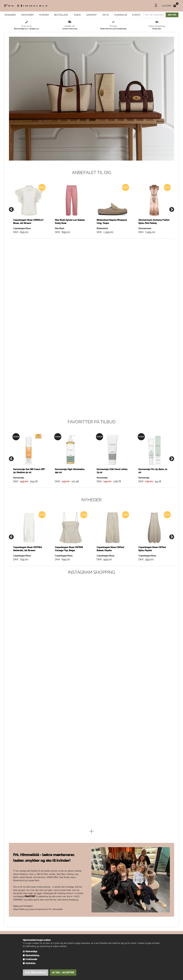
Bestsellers (61, 15)
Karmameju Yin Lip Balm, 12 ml (153, 471)
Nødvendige (31, 951)
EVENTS (136, 15)
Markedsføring (32, 955)
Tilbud (77, 15)
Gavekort (91, 15)
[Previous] (11, 209)
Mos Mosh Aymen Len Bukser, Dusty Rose (70, 221)
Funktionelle (31, 959)
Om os (106, 15)
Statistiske (30, 963)
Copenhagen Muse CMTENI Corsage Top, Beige (69, 549)
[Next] (172, 209)
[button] (91, 831)
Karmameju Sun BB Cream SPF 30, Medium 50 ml (29, 471)
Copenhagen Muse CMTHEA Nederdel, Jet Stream (28, 549)
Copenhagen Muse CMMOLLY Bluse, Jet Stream (28, 221)
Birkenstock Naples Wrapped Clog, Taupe (112, 221)
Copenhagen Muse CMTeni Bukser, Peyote (110, 549)
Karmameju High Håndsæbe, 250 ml (70, 471)
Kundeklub (121, 15)
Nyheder (44, 15)
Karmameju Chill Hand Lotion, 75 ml (112, 471)
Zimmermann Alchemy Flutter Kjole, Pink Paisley (154, 221)
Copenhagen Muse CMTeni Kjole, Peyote (152, 549)
